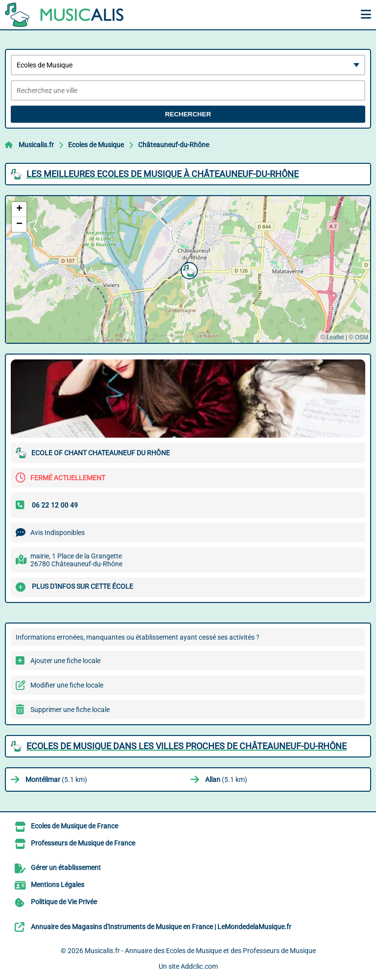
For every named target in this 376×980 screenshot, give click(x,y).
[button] (188, 269)
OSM (362, 337)
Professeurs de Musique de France (83, 843)
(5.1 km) (56, 780)
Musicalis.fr (36, 145)
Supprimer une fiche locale (70, 710)
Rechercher (188, 114)
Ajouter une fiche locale (65, 661)
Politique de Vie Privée (64, 902)
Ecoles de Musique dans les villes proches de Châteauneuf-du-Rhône (187, 746)
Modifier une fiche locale (67, 685)
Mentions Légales (58, 885)
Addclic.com (199, 966)
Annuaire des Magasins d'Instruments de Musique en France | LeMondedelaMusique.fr (161, 927)
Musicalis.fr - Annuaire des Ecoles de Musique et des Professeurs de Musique (200, 951)
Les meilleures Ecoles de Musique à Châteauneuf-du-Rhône (163, 174)
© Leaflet (332, 337)
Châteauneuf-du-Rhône (174, 145)
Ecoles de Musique (96, 145)
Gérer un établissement (66, 868)
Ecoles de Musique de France (74, 826)
